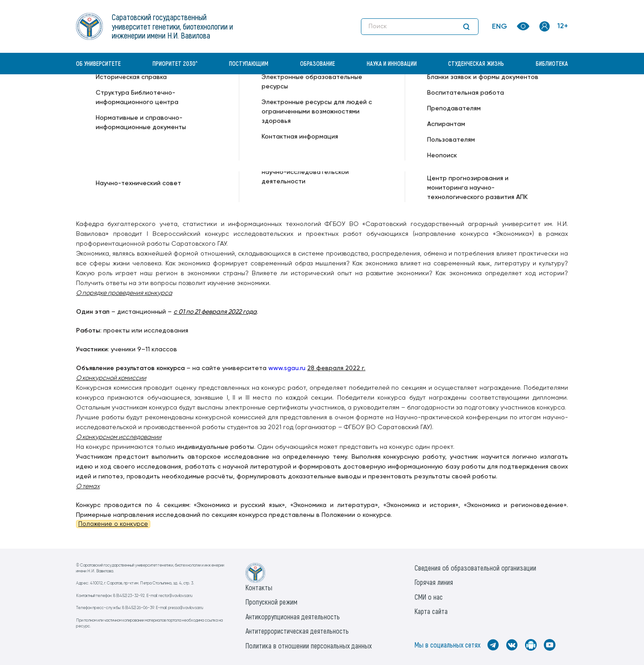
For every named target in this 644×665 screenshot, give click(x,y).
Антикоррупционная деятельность (293, 616)
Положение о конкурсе (113, 524)
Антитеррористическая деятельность (297, 631)
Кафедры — (188, 97)
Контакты (259, 587)
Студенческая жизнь (476, 63)
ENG (500, 27)
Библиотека (552, 63)
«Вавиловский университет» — (123, 97)
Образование (318, 63)
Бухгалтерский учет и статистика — (263, 97)
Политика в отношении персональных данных (309, 646)
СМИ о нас (429, 597)
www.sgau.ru (287, 368)
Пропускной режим (271, 602)
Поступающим (249, 63)
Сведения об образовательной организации (475, 568)
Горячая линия (434, 582)
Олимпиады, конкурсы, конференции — (379, 97)
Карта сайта (431, 611)
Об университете (98, 63)
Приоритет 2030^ (175, 63)
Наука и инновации (392, 63)
